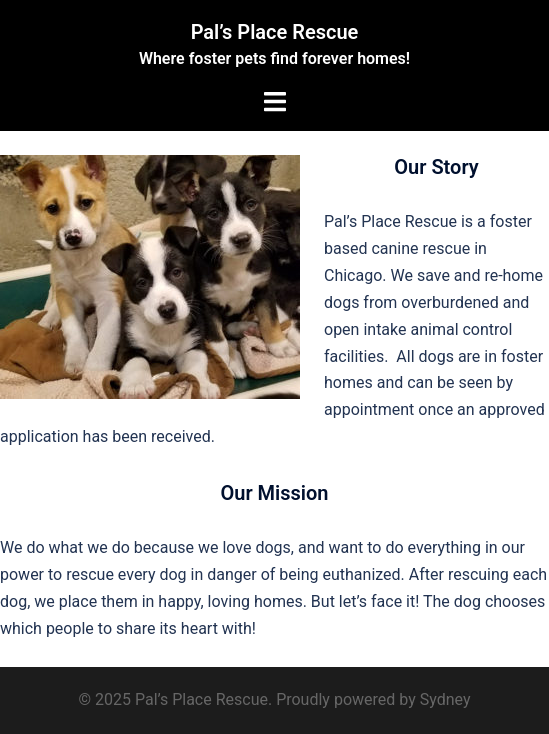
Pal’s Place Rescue (275, 32)
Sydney (445, 699)
